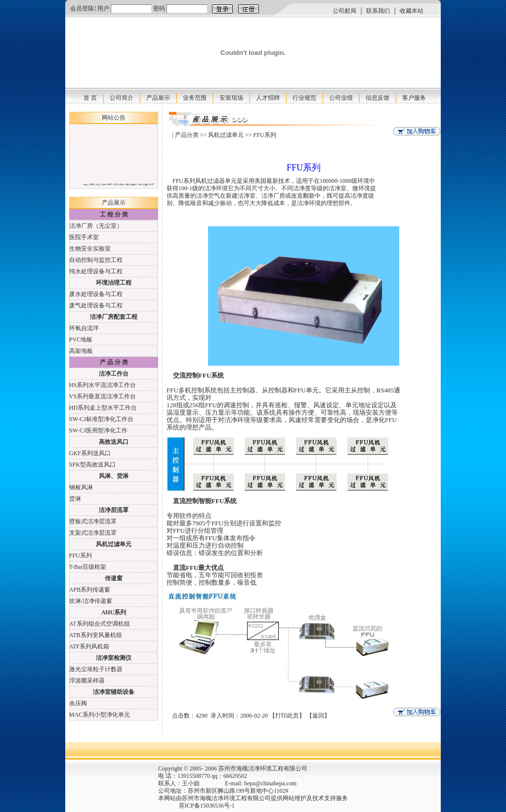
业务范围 (195, 98)
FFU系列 (81, 556)
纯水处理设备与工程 (96, 271)
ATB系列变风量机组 (96, 635)
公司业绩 (341, 98)
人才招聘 (268, 98)
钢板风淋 (81, 487)
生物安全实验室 (90, 249)
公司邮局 (344, 11)
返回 (318, 716)
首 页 (90, 98)
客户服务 (414, 98)
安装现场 (231, 98)
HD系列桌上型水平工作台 (103, 408)
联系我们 (378, 11)
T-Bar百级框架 (88, 567)
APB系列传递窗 (90, 590)
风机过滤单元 (226, 135)
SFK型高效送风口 (92, 465)
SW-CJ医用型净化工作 (98, 430)
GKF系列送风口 (90, 453)
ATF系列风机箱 (89, 646)
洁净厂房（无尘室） (96, 226)
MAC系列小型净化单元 (100, 715)
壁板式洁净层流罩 (93, 521)
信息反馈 (378, 98)
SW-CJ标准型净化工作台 (101, 419)
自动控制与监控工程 (96, 260)
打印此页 (287, 716)
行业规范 (304, 98)
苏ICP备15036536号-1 (188, 806)
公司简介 (122, 98)
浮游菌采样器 (87, 681)
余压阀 (78, 703)
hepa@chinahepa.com (270, 783)
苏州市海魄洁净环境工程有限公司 (226, 798)
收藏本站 (412, 11)
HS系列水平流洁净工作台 (103, 385)
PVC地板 (81, 340)
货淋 (75, 499)
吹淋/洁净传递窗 (91, 601)
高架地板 (81, 351)
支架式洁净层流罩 (93, 533)
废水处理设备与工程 (96, 294)
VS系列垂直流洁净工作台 (103, 396)
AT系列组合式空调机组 (100, 624)
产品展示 (158, 98)
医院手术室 (84, 237)
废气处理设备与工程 (96, 305)
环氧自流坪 (84, 328)
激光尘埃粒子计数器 (96, 669)
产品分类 (187, 135)
